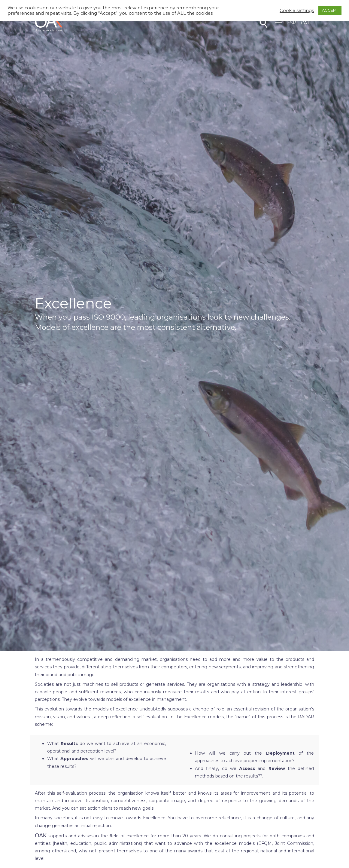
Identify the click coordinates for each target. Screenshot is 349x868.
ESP (292, 23)
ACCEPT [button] (330, 10)
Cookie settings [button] (297, 11)
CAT (305, 23)
